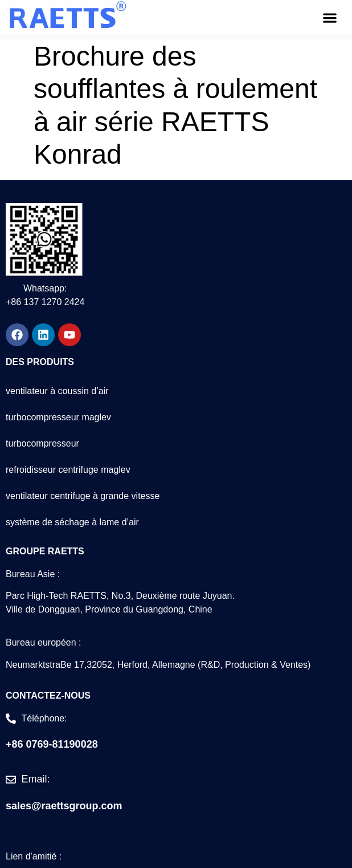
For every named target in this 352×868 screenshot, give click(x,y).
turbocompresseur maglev (58, 417)
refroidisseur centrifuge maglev (68, 470)
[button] (330, 17)
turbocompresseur (42, 443)
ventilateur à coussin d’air (57, 391)
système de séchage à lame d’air (72, 522)
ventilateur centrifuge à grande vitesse (83, 496)
